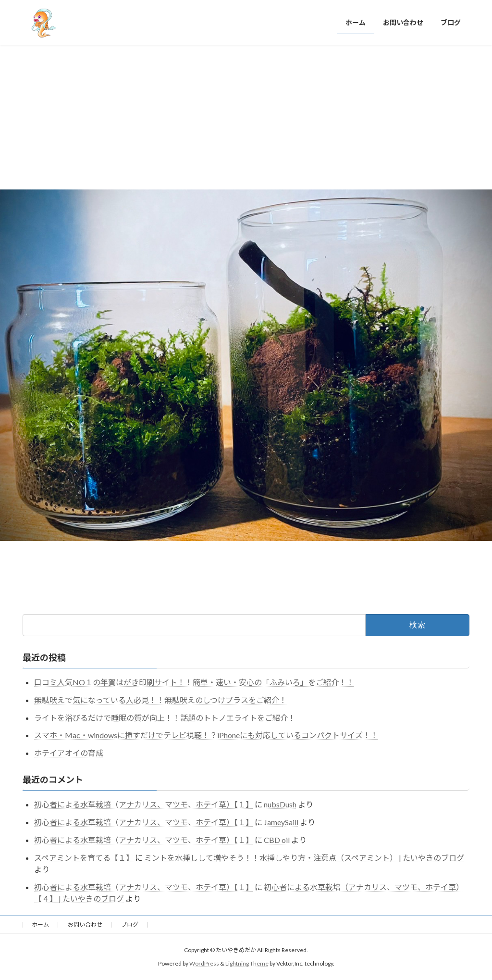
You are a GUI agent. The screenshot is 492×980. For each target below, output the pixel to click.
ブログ (130, 924)
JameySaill (281, 822)
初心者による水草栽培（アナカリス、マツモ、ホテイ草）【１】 (144, 804)
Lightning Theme (247, 963)
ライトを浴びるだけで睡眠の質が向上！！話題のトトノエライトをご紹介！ (165, 718)
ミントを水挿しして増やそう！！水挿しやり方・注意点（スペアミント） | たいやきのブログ (304, 858)
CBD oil (277, 840)
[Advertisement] (246, 117)
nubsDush (280, 804)
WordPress (204, 963)
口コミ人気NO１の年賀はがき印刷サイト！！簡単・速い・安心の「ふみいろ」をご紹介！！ (194, 682)
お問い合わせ (85, 924)
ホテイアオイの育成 (69, 753)
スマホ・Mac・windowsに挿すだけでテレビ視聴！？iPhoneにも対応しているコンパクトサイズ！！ (206, 735)
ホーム (40, 924)
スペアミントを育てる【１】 (84, 858)
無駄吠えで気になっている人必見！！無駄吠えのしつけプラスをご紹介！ (160, 700)
